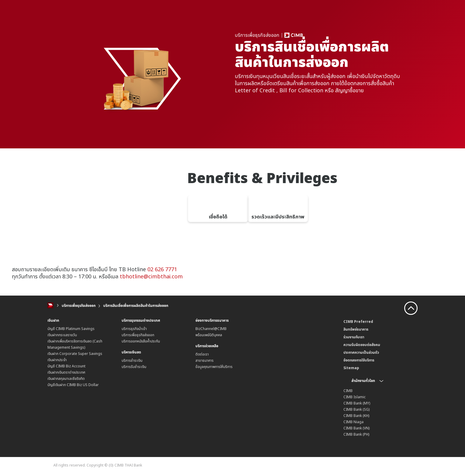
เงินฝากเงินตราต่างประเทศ (66, 372)
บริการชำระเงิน (132, 360)
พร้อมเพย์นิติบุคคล (209, 335)
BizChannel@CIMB (211, 329)
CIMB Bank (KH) (356, 416)
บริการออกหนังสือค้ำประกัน (141, 341)
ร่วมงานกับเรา (354, 337)
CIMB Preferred (358, 322)
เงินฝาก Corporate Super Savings (75, 354)
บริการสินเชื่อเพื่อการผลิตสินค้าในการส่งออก (136, 306)
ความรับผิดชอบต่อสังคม (362, 345)
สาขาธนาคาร (204, 360)
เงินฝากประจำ (57, 360)
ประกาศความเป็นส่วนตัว (361, 352)
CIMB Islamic (355, 397)
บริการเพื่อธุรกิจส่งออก (79, 306)
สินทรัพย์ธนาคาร (356, 329)
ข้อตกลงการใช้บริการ (359, 360)
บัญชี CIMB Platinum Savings (71, 329)
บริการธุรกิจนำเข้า (134, 329)
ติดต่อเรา (202, 354)
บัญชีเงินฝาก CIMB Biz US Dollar (73, 385)
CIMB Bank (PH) (356, 434)
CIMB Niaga (353, 422)
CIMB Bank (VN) (356, 428)
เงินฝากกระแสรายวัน (62, 335)
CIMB (348, 391)
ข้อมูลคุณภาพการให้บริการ (214, 367)
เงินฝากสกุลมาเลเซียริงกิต (66, 379)
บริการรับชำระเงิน (134, 367)
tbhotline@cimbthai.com (151, 276)
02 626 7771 (162, 269)
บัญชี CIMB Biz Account (66, 366)
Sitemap (351, 368)
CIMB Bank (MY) (357, 403)
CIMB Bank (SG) (356, 409)
